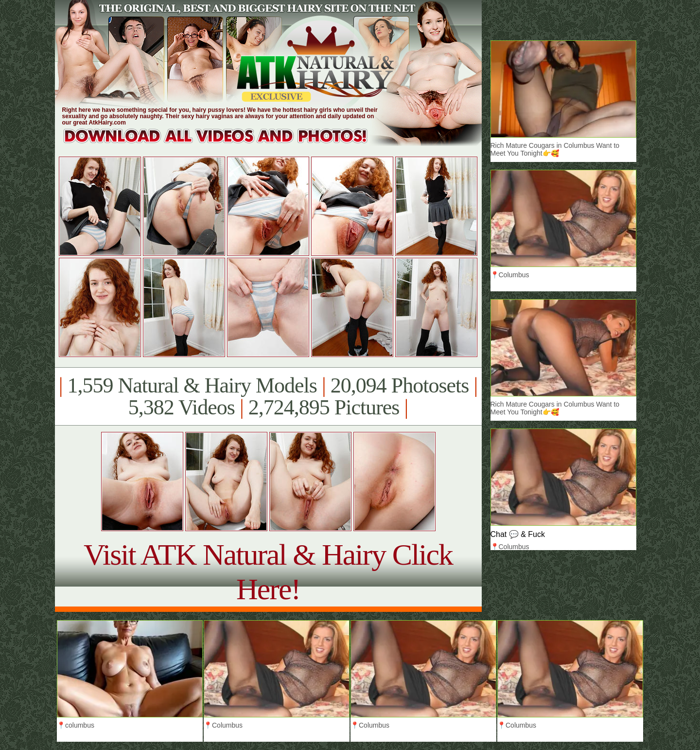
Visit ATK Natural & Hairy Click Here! (268, 572)
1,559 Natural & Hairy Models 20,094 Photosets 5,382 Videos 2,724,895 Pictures (268, 396)
